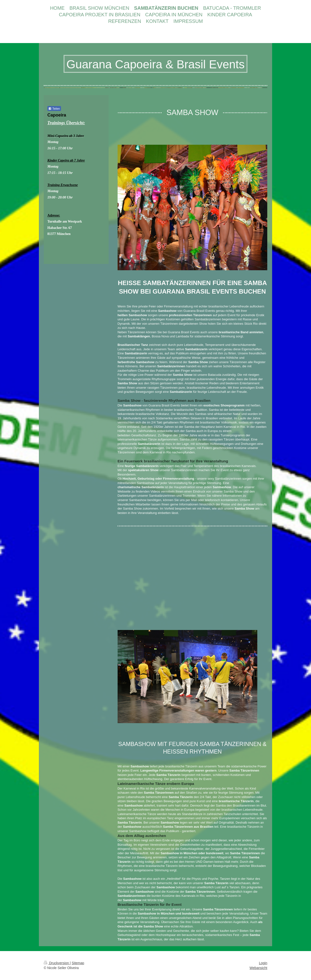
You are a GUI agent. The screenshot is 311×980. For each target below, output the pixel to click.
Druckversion (57, 963)
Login (263, 963)
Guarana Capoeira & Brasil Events (155, 64)
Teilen (54, 109)
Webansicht (258, 968)
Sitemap (78, 963)
